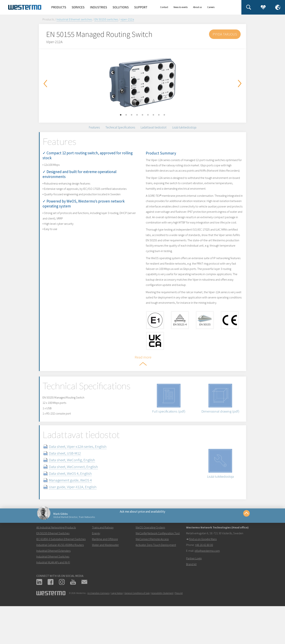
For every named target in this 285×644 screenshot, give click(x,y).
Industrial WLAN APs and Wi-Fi (53, 602)
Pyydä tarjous (224, 34)
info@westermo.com (207, 590)
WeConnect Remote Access (152, 579)
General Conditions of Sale (137, 633)
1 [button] (121, 115)
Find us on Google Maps (203, 579)
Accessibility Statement (162, 633)
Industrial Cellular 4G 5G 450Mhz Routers (60, 584)
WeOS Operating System (150, 567)
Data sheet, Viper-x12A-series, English (85, 478)
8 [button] (159, 115)
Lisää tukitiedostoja (198, 130)
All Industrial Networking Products (56, 567)
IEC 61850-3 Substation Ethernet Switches (61, 579)
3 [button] (132, 115)
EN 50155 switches (106, 19)
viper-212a (127, 19)
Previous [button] (45, 84)
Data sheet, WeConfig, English (79, 491)
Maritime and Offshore (105, 579)
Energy (96, 573)
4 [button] (137, 115)
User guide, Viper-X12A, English (80, 518)
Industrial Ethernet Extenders (53, 590)
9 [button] (164, 115)
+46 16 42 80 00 (204, 584)
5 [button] (142, 115)
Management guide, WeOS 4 (78, 511)
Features (79, 130)
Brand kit (191, 604)
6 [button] (148, 115)
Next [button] (240, 84)
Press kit (179, 633)
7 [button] (153, 115)
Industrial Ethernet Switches (53, 596)
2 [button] (126, 115)
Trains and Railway (103, 567)
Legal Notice (117, 633)
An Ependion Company (99, 633)
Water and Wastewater (105, 584)
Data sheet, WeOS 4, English (78, 505)
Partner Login (194, 598)
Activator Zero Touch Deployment (156, 584)
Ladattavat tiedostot (158, 130)
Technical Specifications (114, 130)
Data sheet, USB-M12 (72, 485)
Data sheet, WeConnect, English (81, 498)
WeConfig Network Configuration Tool (158, 573)
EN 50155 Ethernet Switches (53, 573)
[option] (142, 83)
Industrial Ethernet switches (74, 19)
